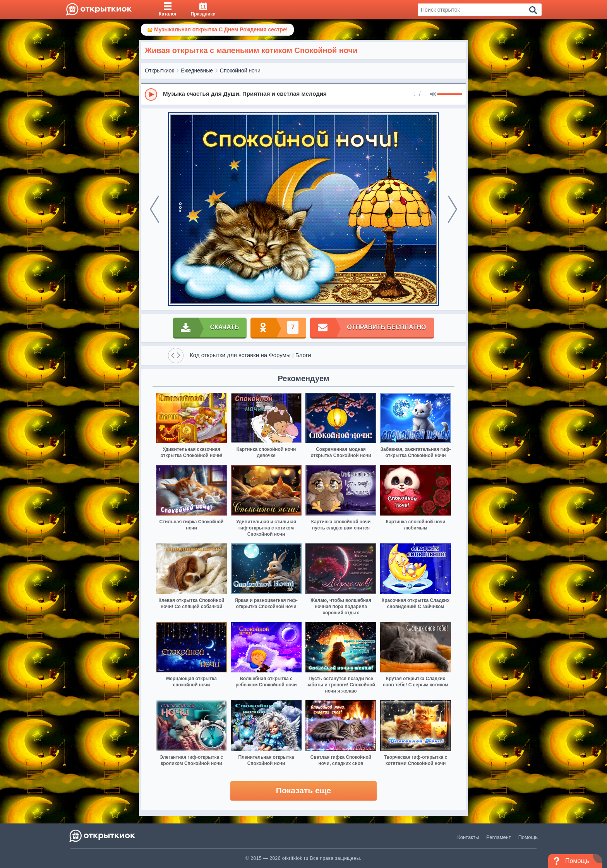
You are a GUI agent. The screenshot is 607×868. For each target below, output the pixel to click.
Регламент (499, 837)
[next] (453, 209)
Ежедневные (197, 70)
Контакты (468, 837)
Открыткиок (159, 70)
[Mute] (433, 95)
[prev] (154, 209)
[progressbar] (450, 95)
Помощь (528, 837)
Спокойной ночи (240, 70)
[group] (303, 94)
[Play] (151, 95)
